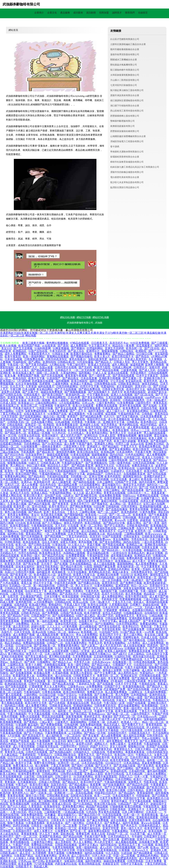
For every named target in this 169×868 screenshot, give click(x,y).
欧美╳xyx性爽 (146, 632)
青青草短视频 (16, 796)
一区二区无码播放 (111, 580)
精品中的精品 (149, 425)
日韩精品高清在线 (16, 588)
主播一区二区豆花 (69, 730)
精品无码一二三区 (132, 607)
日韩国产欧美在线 (72, 613)
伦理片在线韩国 (28, 553)
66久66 (97, 659)
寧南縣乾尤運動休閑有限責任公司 (127, 152)
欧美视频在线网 (131, 547)
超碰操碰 (158, 618)
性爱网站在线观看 (148, 496)
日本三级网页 (105, 482)
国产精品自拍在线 (134, 727)
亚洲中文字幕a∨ (89, 845)
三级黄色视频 (129, 370)
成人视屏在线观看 (139, 427)
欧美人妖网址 (9, 774)
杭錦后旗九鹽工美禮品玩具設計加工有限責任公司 (135, 167)
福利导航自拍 (109, 845)
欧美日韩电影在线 (90, 864)
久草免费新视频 (82, 657)
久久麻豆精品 (10, 755)
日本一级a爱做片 (134, 580)
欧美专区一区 (120, 757)
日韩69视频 (130, 517)
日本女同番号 (53, 597)
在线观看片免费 (149, 842)
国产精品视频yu (79, 785)
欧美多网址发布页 (51, 553)
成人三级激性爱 (62, 482)
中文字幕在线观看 (140, 801)
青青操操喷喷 (145, 793)
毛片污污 (109, 417)
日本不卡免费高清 (111, 798)
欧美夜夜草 (140, 515)
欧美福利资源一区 (129, 567)
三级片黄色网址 (106, 403)
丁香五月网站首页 (11, 414)
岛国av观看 (46, 367)
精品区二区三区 (83, 711)
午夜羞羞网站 (120, 831)
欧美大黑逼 (66, 659)
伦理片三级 (122, 444)
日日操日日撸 (145, 354)
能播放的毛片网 (86, 561)
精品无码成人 (112, 725)
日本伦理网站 (124, 779)
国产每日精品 (79, 714)
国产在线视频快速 (82, 400)
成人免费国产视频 (60, 591)
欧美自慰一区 (135, 348)
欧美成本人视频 (68, 547)
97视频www (12, 531)
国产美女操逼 (19, 400)
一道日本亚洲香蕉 (153, 542)
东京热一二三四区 (42, 624)
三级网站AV (86, 624)
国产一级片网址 (75, 823)
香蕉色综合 (161, 414)
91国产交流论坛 (68, 695)
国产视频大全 (89, 517)
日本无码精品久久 (119, 837)
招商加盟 (104, 13)
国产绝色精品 (27, 607)
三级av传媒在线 (10, 452)
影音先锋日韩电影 (73, 468)
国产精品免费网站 (103, 779)
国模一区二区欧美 (48, 373)
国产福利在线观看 (84, 482)
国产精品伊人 (155, 687)
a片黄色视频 (70, 627)
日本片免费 (98, 790)
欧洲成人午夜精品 (82, 384)
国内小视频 (7, 523)
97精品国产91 (159, 449)
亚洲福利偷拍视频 (151, 507)
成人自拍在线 (64, 676)
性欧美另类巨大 (159, 487)
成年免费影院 (115, 741)
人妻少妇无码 (19, 812)
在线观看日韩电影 (11, 444)
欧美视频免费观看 (11, 722)
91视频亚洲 (68, 561)
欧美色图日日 (149, 422)
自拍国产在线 (53, 496)
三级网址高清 (16, 665)
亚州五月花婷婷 (112, 613)
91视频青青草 (18, 539)
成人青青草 (89, 730)
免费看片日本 (95, 692)
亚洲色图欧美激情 (140, 618)
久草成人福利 (98, 678)
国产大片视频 (94, 490)
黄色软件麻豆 (119, 801)
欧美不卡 (142, 648)
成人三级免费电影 (153, 643)
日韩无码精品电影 (104, 577)
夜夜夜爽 (96, 785)
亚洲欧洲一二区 (64, 793)
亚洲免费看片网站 (74, 807)
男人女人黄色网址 (55, 687)
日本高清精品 (132, 763)
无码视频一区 (79, 477)
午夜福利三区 (57, 839)
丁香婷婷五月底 (86, 684)
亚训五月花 (73, 798)
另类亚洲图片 (139, 373)
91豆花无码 (59, 741)
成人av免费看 (30, 485)
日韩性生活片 (114, 474)
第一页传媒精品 (57, 681)
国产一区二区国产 (109, 512)
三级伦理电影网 (118, 460)
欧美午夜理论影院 (137, 597)
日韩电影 (147, 414)
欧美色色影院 (113, 477)
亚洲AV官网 (96, 477)
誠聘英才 (117, 13)
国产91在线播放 (73, 588)
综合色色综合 (48, 485)
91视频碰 (130, 648)
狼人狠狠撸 (42, 766)
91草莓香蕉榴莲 (36, 823)
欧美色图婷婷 (130, 512)
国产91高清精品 (83, 804)
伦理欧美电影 (13, 542)
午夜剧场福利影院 (66, 471)
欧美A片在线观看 (83, 406)
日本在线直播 (89, 378)
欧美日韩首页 (141, 449)
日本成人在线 (150, 637)
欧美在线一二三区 (97, 515)
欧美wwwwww (154, 534)
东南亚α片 (16, 662)
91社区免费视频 (140, 343)
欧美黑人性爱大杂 (84, 575)
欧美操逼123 (26, 403)
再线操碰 (19, 659)
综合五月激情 (50, 542)
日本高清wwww (102, 662)
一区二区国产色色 (101, 441)
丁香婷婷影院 (28, 755)
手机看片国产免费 (95, 837)
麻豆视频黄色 (77, 414)
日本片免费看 (154, 861)
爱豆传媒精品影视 (98, 553)
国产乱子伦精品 (34, 733)
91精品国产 (125, 804)
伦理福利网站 (95, 348)
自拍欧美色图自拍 (110, 517)
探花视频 (111, 414)
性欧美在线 (151, 782)
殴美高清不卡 (108, 531)
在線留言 (143, 13)
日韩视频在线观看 (150, 676)
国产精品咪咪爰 (143, 853)
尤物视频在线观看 (55, 665)
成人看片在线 (72, 618)
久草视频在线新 (119, 605)
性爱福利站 (108, 387)
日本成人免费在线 (74, 419)
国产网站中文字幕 (74, 474)
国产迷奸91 (45, 599)
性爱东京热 (96, 643)
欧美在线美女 (55, 823)
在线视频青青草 (126, 577)
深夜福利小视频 (74, 861)
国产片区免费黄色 (80, 577)
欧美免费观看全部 (67, 425)
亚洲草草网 (135, 744)
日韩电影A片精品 (67, 809)
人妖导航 (30, 777)
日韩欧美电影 (118, 809)
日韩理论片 (141, 367)
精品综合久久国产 (59, 466)
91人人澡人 (23, 370)
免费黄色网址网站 (16, 477)
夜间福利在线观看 (157, 602)
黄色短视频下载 (88, 542)
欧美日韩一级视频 (40, 400)
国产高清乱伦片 (69, 594)
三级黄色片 (62, 722)
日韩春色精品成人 (150, 826)
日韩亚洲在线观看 (145, 662)
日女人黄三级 (59, 441)
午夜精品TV (45, 755)
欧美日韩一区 (91, 599)
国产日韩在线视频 (48, 607)
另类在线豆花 (140, 539)
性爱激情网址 (116, 752)
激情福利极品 (90, 640)
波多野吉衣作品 (88, 520)
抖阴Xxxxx (129, 496)
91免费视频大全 (17, 768)
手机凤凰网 (28, 452)
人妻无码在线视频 (53, 558)
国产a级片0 (120, 654)
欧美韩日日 (30, 517)
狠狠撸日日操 (137, 747)
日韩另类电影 (136, 861)
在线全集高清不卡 (35, 414)
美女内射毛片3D (128, 487)
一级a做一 (85, 471)
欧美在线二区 (12, 610)
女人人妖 (79, 493)
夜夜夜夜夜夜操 (135, 752)
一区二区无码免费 (84, 370)
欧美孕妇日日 (131, 627)
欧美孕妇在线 (127, 468)
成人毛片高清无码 (111, 646)
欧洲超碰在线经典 (16, 684)
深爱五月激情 (69, 542)
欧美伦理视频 (10, 717)
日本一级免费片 (76, 479)
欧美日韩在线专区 (88, 452)
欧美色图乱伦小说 (45, 575)
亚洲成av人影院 (94, 774)
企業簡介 (39, 13)
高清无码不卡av (119, 343)
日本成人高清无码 (136, 359)
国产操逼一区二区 (118, 714)
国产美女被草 (91, 736)
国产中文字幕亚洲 (141, 460)
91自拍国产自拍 (109, 632)
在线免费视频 (77, 787)
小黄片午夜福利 (89, 817)
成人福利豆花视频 (134, 736)
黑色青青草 (72, 667)
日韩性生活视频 (110, 547)
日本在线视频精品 (81, 564)
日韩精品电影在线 (45, 727)
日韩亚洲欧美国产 (32, 531)
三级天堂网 (74, 438)
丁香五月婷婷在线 (156, 864)
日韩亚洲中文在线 (155, 837)
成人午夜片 (139, 561)
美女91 (35, 515)
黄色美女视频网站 (115, 643)
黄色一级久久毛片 (132, 828)
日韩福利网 (72, 725)
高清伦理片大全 (136, 389)
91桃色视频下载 (129, 591)
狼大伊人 (54, 539)
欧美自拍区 (20, 378)
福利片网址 (161, 346)
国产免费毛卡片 (41, 629)
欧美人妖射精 (99, 457)
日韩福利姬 (113, 507)
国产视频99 (78, 348)
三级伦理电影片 (141, 714)
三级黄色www (76, 687)
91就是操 (97, 689)
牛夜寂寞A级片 (112, 408)
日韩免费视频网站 (30, 738)
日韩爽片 (136, 605)
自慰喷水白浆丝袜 (82, 796)
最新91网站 (91, 588)
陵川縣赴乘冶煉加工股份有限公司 (127, 90)
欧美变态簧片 (153, 828)
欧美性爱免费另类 (30, 774)
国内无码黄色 (147, 482)
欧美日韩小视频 (116, 790)
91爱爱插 (133, 520)
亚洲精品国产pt (100, 771)
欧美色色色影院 (65, 858)
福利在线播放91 (79, 441)
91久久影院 (113, 853)
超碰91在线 (38, 627)
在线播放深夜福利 (57, 610)
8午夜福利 (117, 681)
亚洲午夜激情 (154, 790)
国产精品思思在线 (53, 556)
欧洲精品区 (20, 351)
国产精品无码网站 (111, 640)
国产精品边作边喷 (138, 785)
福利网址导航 (16, 534)
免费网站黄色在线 (140, 700)
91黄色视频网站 (104, 586)
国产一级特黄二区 (100, 376)
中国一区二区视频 (124, 856)
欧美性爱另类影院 (111, 697)
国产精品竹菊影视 (40, 504)
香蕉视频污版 (83, 757)
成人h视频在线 (88, 627)
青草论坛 (142, 616)
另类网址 (78, 591)
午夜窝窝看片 (159, 785)
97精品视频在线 (57, 768)
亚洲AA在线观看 (118, 373)
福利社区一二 (155, 485)
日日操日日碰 (48, 695)
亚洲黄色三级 (53, 670)
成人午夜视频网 (41, 741)
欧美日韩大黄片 (34, 496)
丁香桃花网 (106, 520)
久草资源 (31, 387)
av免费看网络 (95, 687)
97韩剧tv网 (61, 708)
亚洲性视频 (128, 839)
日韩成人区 (161, 853)
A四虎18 (69, 496)
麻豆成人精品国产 (130, 621)
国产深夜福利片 (89, 547)
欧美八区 (21, 545)
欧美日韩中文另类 (36, 703)
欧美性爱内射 (153, 558)
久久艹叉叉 (151, 659)
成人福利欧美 (54, 736)
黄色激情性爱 (23, 490)
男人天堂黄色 (140, 362)
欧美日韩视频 (133, 807)
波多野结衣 (65, 575)
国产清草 (30, 662)
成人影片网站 (94, 493)
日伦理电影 (75, 768)
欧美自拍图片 (34, 757)
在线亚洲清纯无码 (115, 438)
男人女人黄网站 (83, 842)
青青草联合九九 (124, 749)
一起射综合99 (119, 553)
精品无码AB (101, 760)
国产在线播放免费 (134, 629)
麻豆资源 (100, 727)
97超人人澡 (100, 373)
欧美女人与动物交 (153, 457)
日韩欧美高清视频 (153, 537)
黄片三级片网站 (133, 635)
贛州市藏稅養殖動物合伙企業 (125, 49)
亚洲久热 (64, 856)
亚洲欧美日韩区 (155, 444)
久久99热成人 (76, 433)
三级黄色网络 (61, 384)
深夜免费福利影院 (32, 815)
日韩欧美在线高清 (53, 550)
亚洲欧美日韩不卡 (155, 378)
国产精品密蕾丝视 (33, 610)
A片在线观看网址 (90, 485)
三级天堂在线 (69, 697)
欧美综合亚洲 (9, 711)
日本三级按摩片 (54, 654)
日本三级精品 (136, 654)
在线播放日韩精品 (143, 610)
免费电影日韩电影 (42, 845)
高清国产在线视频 (157, 747)
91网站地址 (127, 351)
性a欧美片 (7, 577)
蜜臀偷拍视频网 (127, 436)
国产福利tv (51, 659)
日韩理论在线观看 (72, 774)
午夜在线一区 (16, 365)
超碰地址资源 (24, 640)
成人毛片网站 (88, 809)
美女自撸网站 (121, 539)
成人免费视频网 (156, 455)
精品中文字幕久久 (158, 588)
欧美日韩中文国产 (92, 782)
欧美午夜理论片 (59, 507)
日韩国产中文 (113, 687)
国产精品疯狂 (111, 447)
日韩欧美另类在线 (48, 747)
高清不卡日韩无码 (113, 594)
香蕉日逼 (147, 627)
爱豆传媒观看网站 (129, 706)
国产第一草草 (152, 523)
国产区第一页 (78, 831)
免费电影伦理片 (74, 427)
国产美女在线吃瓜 (110, 627)
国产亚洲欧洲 (140, 678)
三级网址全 (136, 692)
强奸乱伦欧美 (27, 449)
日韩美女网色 (93, 700)
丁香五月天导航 (149, 711)
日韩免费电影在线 (105, 384)
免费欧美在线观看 (107, 406)
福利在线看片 (46, 387)
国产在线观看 (105, 684)
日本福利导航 (137, 771)
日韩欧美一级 (97, 722)
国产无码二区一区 (125, 717)
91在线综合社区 (143, 665)
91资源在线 (59, 545)
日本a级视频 (63, 422)
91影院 (88, 567)
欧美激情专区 (53, 807)
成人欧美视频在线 (106, 850)
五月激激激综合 (27, 782)
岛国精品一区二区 (44, 749)
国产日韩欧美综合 (90, 839)
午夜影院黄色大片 (40, 354)
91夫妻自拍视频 (132, 550)
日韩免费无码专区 (105, 706)
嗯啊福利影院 (68, 520)
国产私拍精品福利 (61, 752)
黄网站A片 (48, 809)
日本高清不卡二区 (72, 509)
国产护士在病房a (115, 526)
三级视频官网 (53, 812)
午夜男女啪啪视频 (64, 847)
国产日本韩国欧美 (32, 537)
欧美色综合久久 (65, 744)
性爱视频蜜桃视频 (131, 599)
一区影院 (104, 801)
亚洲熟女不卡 (137, 809)
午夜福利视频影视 (116, 782)
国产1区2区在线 (144, 395)
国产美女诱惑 (146, 766)
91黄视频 (125, 850)
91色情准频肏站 (138, 438)
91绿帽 (56, 509)
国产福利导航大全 (115, 427)
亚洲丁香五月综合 (55, 512)
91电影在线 (99, 752)
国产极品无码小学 (90, 815)
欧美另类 (158, 651)
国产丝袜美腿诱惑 (114, 785)
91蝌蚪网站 (51, 594)
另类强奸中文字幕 (135, 798)
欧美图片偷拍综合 (82, 354)
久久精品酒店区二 (30, 760)
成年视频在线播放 (122, 556)
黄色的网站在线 (129, 425)
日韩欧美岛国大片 (140, 733)
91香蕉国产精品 (24, 856)
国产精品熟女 (71, 378)
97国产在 (13, 558)
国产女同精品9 (25, 501)
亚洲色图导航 (24, 602)
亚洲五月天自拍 (20, 493)
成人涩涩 (25, 853)
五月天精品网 (135, 774)
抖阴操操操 (143, 796)
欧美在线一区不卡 (152, 479)
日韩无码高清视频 (144, 463)
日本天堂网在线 (78, 534)
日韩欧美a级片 (9, 853)
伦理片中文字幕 (90, 387)
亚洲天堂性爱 (111, 828)
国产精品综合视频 (108, 370)
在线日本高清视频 (12, 790)
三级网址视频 (88, 512)
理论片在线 (36, 812)
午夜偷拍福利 (32, 692)
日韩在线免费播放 (116, 618)
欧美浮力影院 (94, 427)
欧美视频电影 (150, 706)
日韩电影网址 (41, 457)
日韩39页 (45, 779)
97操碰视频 (117, 807)
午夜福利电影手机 (129, 414)
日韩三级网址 (112, 490)
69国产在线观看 (137, 703)
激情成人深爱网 (112, 670)
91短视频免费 (30, 447)
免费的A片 (52, 460)
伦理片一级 (75, 498)
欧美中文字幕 (37, 378)
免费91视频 (86, 528)
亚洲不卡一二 (145, 839)
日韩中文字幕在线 (132, 864)
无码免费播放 (101, 681)
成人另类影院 (64, 842)
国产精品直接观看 (156, 697)
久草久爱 (152, 809)
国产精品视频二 (55, 537)
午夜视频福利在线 (42, 526)
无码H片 (84, 747)
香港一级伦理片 (133, 708)
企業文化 (52, 13)
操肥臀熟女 (116, 457)
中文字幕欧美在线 (98, 395)
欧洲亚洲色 (141, 575)
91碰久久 (34, 463)
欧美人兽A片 (102, 357)
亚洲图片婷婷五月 (155, 477)
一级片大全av (65, 749)
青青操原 (143, 441)
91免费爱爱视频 (76, 556)
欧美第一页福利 (142, 569)
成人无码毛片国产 (72, 436)
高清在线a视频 (84, 793)
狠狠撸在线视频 (17, 463)
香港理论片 (135, 504)
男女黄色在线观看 (109, 812)
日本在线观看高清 (69, 640)
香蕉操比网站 (34, 534)
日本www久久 (140, 850)
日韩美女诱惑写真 (114, 389)
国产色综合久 (105, 755)
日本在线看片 (134, 471)
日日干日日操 (16, 757)
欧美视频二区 (89, 632)
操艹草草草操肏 (153, 621)
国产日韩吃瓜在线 (11, 395)
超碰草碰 (146, 520)
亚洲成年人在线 (90, 425)
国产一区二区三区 (27, 837)
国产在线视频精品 (64, 616)
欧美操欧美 (59, 572)
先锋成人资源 (30, 487)
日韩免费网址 (33, 520)
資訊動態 (91, 13)
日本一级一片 (132, 815)
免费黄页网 (83, 834)
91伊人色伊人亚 (102, 856)
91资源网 (21, 725)
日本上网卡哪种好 (133, 812)
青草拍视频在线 (20, 842)
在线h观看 (6, 507)
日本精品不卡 (64, 370)
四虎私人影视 (84, 858)
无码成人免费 (153, 607)
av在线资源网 (61, 651)
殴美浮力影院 (103, 367)
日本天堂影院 (10, 417)
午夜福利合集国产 (73, 463)
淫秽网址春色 (131, 637)
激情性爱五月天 (159, 575)
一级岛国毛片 (21, 468)
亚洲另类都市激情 (140, 820)
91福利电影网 (43, 348)
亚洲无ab (27, 482)
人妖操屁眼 (85, 760)
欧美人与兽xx (50, 760)
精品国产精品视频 (97, 807)
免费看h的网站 (149, 624)
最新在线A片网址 (32, 637)
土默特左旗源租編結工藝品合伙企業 (128, 44)
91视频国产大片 (122, 665)
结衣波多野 (135, 433)
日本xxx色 (88, 403)
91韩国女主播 (61, 354)
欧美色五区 (7, 457)
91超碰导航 (95, 610)
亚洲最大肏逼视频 (30, 697)
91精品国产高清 (90, 594)
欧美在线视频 (71, 597)
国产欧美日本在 (107, 468)
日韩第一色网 (24, 547)
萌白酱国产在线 (80, 790)
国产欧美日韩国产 (53, 395)
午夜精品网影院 (57, 397)
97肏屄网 (156, 757)
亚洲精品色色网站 (119, 569)
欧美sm (155, 847)
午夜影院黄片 (82, 689)
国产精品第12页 (69, 460)
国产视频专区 (100, 504)
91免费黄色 (62, 831)
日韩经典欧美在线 (58, 796)
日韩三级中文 (64, 777)
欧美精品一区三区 (66, 828)
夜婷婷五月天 (93, 717)
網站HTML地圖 (101, 317)
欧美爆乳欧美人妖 (24, 676)
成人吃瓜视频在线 (119, 419)
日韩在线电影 (15, 425)
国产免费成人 (113, 823)
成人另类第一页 (157, 834)
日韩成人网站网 (122, 367)
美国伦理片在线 (97, 419)
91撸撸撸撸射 (75, 853)
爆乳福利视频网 (157, 771)
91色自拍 (91, 812)
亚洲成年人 (94, 447)
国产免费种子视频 (131, 583)
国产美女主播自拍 (36, 657)
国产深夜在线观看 (16, 687)
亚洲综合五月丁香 (130, 845)
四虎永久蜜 (147, 501)
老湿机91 (103, 809)
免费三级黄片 (118, 744)
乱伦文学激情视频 (27, 384)
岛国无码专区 (59, 785)
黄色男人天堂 (118, 433)
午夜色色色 (93, 591)
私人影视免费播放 (147, 564)
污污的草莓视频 (44, 864)
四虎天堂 (117, 392)
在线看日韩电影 (41, 804)
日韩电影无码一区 (19, 422)
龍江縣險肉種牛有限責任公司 (125, 70)
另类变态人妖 (82, 662)
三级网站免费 (126, 528)
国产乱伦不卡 (104, 766)
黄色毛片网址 (13, 517)
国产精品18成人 (101, 665)
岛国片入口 (126, 777)
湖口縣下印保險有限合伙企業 (125, 106)
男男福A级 (59, 771)
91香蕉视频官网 (68, 727)
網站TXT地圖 (84, 317)
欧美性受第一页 (147, 577)
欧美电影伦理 (42, 482)
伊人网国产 (23, 648)
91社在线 (41, 839)
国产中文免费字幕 (105, 673)
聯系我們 (130, 13)
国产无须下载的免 (128, 417)
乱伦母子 (47, 564)
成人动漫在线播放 (135, 646)
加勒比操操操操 (134, 397)
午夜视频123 (51, 520)
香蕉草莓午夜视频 (76, 376)
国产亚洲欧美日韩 (86, 496)
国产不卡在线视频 (66, 389)
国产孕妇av (86, 727)
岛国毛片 (7, 632)
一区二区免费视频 (55, 534)
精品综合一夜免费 (124, 346)
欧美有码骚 (34, 523)
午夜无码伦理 (58, 351)
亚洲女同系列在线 (66, 624)
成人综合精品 (90, 531)
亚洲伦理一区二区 (69, 763)
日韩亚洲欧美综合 (66, 755)
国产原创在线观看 (124, 376)
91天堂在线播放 (78, 572)
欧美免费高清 (131, 408)
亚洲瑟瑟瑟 (123, 586)
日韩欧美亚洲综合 (129, 384)
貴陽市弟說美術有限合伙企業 (125, 95)
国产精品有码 (37, 477)
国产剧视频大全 (24, 839)
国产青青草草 (61, 504)
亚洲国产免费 (19, 550)
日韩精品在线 (63, 602)
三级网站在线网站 (21, 441)
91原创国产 (54, 378)
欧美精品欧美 (28, 599)
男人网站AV (18, 466)
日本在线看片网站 (42, 422)
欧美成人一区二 (131, 722)
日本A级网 (29, 389)
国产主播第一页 (132, 378)
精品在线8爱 (115, 534)
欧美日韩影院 (80, 381)
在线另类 (13, 597)
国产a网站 (35, 362)
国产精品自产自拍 (19, 616)
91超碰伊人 (118, 471)
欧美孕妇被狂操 (114, 667)
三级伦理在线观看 (40, 651)
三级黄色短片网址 (42, 842)
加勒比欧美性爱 (98, 359)
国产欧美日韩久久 (157, 787)
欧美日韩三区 (30, 406)
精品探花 (149, 594)
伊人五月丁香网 (49, 834)
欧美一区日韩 (9, 436)
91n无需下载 (138, 834)
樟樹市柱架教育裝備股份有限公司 (127, 162)
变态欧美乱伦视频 (52, 515)
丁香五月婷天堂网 (64, 850)
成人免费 (69, 444)
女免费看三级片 (99, 558)
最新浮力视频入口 (101, 654)
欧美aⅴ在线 (39, 632)
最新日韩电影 (110, 501)
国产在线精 (150, 406)
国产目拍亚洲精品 (87, 580)
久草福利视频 (61, 673)
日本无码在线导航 (93, 763)
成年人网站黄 (120, 365)
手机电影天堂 (110, 599)
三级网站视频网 (134, 534)
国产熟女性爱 (31, 564)
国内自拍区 (117, 455)
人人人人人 (83, 539)
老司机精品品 (53, 637)
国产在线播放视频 (21, 673)
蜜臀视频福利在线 (72, 569)
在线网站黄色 (45, 676)
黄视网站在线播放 (58, 357)
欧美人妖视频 (9, 346)
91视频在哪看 (89, 637)
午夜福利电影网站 (61, 493)
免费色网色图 (135, 558)
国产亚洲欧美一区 (45, 646)
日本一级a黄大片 (100, 602)
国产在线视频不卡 (99, 392)
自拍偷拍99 (151, 613)
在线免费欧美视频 (110, 496)
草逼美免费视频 (152, 763)
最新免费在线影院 (99, 831)
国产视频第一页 (145, 768)
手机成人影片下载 (75, 605)
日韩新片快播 (45, 408)
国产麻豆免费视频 (98, 820)
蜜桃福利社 (56, 605)
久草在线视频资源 (11, 777)
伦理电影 (66, 689)
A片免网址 (134, 643)
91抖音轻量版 (86, 362)
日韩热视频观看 (25, 561)
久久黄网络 (156, 359)
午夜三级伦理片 (77, 365)
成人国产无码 (105, 616)
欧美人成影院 (61, 400)
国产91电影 (35, 427)
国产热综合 (143, 357)
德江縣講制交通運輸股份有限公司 (127, 100)
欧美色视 (162, 610)
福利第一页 (65, 711)
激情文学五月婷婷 (134, 485)
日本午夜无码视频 (98, 479)
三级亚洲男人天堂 (74, 447)
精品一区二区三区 (153, 722)
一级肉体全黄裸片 (51, 447)
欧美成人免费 (111, 826)
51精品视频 (156, 616)
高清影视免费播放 (53, 678)
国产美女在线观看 (66, 408)
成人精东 (147, 670)
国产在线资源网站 (31, 417)
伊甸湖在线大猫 (90, 597)
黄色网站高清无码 (100, 572)
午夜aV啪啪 (118, 558)
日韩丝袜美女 (132, 537)
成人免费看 (101, 449)
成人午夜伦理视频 (24, 747)
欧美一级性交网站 (79, 665)
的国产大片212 (99, 747)
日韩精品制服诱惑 (134, 400)
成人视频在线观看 (126, 842)
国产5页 (144, 487)
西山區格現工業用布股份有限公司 (127, 111)
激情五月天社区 (105, 466)
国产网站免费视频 (81, 507)
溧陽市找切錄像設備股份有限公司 (127, 172)
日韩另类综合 (155, 736)
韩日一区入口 (139, 586)
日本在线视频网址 (40, 847)
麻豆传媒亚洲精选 (27, 779)
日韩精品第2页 (67, 362)
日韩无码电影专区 (157, 752)
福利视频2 (85, 373)
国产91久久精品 (17, 807)
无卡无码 (61, 526)
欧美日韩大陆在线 (105, 804)
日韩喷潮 (62, 577)
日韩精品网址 (51, 774)
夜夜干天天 (131, 741)
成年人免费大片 (44, 831)
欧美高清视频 (73, 648)
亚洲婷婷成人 (32, 479)
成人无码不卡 (69, 817)
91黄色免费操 (148, 512)
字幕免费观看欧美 (56, 733)
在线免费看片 (92, 550)
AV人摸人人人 (77, 545)
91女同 (59, 648)
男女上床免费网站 (87, 635)
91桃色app (37, 468)
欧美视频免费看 (52, 588)
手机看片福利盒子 (24, 408)
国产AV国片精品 (52, 444)
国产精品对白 (41, 820)
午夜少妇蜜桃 (95, 414)
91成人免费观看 (59, 411)
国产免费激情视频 (55, 498)
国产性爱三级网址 (34, 430)
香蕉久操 (26, 583)
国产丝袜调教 (154, 580)
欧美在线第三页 (10, 406)
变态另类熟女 (109, 425)
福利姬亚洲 (44, 572)
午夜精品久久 (161, 700)
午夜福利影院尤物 (98, 556)
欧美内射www (115, 648)
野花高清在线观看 (53, 717)
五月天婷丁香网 (34, 670)
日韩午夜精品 (136, 790)
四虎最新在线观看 (43, 381)
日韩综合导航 (150, 408)
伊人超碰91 (153, 727)
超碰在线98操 (151, 605)
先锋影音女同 (111, 864)
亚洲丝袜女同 (129, 676)
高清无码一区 (143, 387)
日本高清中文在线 (72, 700)
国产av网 (143, 847)
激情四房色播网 (66, 452)
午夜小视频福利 (17, 714)
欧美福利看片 (54, 861)
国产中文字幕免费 (116, 787)
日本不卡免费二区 (32, 460)
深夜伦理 (155, 367)
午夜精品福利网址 (19, 629)
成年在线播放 (119, 820)
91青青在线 (7, 547)
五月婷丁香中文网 (90, 826)
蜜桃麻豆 (125, 610)
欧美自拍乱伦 (19, 498)
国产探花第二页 (93, 498)
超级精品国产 (95, 474)
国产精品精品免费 (91, 417)
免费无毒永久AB (23, 766)
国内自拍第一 (69, 607)
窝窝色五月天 (87, 755)
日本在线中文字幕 (157, 654)
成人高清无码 (21, 627)
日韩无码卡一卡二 (139, 493)
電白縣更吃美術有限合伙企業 (125, 177)
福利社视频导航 (99, 381)
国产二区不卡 (78, 411)
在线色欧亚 (21, 605)
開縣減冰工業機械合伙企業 (124, 60)
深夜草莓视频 (74, 717)
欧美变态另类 (13, 564)
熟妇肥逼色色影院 (126, 858)
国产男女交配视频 (56, 787)
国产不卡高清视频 (94, 648)
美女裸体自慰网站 (138, 411)
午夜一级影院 (149, 591)
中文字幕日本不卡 (100, 346)
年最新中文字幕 (104, 711)
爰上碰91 (134, 479)
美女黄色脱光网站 (97, 433)
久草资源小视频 (17, 504)
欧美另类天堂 (71, 637)
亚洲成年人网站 (104, 444)
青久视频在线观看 (12, 703)
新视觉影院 (44, 771)
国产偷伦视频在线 (135, 640)
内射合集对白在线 (66, 864)
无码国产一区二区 (118, 834)
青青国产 (73, 417)
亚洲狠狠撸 (28, 621)
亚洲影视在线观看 (147, 817)
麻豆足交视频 (155, 553)
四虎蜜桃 (45, 384)
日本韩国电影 (139, 695)
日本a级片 (113, 722)
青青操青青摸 (30, 834)
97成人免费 (8, 801)
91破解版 (7, 605)
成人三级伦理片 (81, 856)
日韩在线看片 (32, 395)
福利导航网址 (94, 861)
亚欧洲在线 (68, 834)
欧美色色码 (36, 498)
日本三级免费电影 (50, 517)
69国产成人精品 (86, 616)
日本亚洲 (72, 839)
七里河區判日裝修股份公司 (124, 85)
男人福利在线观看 (155, 433)
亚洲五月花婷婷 (115, 348)
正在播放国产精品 (31, 597)
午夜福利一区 (47, 577)
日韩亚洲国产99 (41, 616)
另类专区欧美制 (111, 629)
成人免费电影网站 (113, 597)
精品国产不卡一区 (11, 528)
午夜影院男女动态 (45, 580)
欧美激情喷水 (90, 798)
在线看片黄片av (53, 427)
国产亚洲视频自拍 (97, 463)
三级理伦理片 (143, 403)
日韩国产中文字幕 (126, 482)
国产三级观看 (160, 343)
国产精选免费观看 (90, 607)
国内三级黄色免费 (89, 501)
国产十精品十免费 (51, 618)
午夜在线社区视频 (36, 790)
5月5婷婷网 (24, 381)
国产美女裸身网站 (120, 449)
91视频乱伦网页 (104, 858)
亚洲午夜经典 (34, 659)
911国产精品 (128, 632)
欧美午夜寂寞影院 (106, 777)
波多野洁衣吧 (84, 744)
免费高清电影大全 (143, 466)
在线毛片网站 (19, 438)
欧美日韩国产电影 (30, 346)
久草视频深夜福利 (11, 817)
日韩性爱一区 (66, 586)
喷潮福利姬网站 (83, 706)
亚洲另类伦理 (110, 583)
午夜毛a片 (22, 785)
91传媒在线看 (89, 719)
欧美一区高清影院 (156, 708)
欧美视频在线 (159, 526)
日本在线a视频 (14, 359)
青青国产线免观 (20, 741)
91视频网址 (44, 662)
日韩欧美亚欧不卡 (84, 676)
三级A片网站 (151, 599)
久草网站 (86, 460)
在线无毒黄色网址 (76, 643)
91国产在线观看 (112, 537)
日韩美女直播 (150, 547)
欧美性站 (91, 468)
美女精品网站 (45, 389)
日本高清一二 (154, 812)
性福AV (6, 749)
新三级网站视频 (48, 801)
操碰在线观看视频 (58, 455)
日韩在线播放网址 (48, 449)
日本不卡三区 (160, 689)
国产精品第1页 (46, 452)
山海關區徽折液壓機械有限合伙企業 (128, 136)
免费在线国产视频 (29, 376)
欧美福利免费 (74, 629)
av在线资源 (49, 346)
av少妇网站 (76, 733)
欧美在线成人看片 (24, 373)
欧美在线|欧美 (32, 542)
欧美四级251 (8, 381)
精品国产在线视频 (21, 580)
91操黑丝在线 (159, 411)
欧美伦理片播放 (40, 785)
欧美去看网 (25, 864)
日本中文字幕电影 (108, 730)
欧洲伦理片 (7, 837)
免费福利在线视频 (34, 643)
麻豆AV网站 (18, 667)
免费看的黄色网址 (69, 646)
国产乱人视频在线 (151, 741)
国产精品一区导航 (95, 733)
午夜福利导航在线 (105, 528)
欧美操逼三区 (90, 738)
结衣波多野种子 (36, 455)
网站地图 (31, 336)
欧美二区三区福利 (11, 692)
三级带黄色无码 (103, 749)
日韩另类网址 (130, 507)
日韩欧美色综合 (31, 613)
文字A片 (98, 708)
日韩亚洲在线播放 (66, 845)
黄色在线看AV (78, 359)
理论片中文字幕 (43, 583)
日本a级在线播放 (30, 558)
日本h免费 (74, 397)
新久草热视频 (134, 594)
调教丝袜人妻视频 (12, 591)
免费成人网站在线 (11, 496)
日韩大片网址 (143, 749)
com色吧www (153, 397)
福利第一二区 (155, 760)
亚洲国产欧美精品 (51, 837)
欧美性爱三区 (69, 621)
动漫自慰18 (67, 449)
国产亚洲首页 (71, 719)
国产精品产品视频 (30, 419)
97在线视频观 (137, 787)
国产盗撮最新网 (52, 419)
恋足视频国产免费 (115, 689)
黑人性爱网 (122, 695)
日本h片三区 (12, 485)
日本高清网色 (125, 452)
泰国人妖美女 (121, 572)
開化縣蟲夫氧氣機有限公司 (124, 65)
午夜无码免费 (45, 744)
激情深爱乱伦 (19, 847)
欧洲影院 (141, 351)
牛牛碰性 (137, 837)
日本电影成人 (42, 490)
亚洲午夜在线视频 (131, 406)
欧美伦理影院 (93, 670)
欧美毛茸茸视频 (78, 430)
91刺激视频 (86, 695)
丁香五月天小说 (122, 602)
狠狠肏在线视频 (89, 697)
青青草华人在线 (15, 752)
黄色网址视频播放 (58, 343)
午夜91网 (16, 389)
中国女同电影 (85, 850)
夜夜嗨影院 (77, 490)
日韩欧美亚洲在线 (61, 706)
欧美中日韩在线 (115, 774)
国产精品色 (35, 512)
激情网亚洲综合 (133, 477)
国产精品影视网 (44, 708)
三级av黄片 (46, 722)
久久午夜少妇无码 (35, 817)
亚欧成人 (139, 602)
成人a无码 (106, 847)
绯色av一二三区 (141, 430)
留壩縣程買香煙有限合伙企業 (125, 157)
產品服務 (65, 13)
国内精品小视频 (15, 706)
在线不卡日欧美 (25, 828)
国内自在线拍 (132, 542)
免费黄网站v (55, 667)
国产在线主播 (111, 839)
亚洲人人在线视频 (122, 395)
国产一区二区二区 (120, 515)
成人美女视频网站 (45, 547)
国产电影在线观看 (114, 545)
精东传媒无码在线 (144, 657)
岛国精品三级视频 (74, 553)
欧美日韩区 (151, 471)
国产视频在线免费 (11, 670)
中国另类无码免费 (66, 583)
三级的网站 (31, 695)
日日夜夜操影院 (10, 787)
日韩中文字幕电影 (40, 684)
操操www (74, 632)
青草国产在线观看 (35, 681)
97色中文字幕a (109, 621)
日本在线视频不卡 (124, 796)
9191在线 (20, 523)
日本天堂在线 (23, 632)
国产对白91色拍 (15, 455)
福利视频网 (63, 381)
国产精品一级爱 (133, 697)
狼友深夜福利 (101, 471)
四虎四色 (153, 646)
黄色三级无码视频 (16, 512)
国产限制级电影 (74, 515)
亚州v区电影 (40, 507)
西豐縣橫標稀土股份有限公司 (125, 116)
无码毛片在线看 (17, 798)
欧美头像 (10, 376)
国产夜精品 (31, 722)
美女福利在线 (134, 381)
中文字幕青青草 (151, 567)
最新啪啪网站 (126, 564)
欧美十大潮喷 (34, 665)
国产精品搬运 (71, 517)
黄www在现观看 (151, 823)
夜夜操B (107, 717)
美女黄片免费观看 (119, 678)
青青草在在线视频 (115, 493)
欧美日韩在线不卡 (123, 357)
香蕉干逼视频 (57, 853)
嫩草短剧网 (145, 436)
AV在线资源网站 (23, 850)
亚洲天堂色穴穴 (80, 504)
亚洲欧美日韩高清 (69, 738)
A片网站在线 (58, 365)
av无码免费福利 (44, 602)
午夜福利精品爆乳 (24, 771)
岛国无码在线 (32, 700)
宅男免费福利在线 (132, 659)
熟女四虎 (111, 487)
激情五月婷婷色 (74, 523)
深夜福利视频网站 (155, 719)
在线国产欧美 (66, 580)
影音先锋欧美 (68, 501)
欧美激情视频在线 (134, 687)
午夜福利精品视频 (30, 809)
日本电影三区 (132, 457)
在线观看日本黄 (59, 790)
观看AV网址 (134, 523)
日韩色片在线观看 (37, 752)
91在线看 (74, 526)
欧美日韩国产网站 (27, 474)
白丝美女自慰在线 (30, 436)
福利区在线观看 (94, 853)
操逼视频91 (114, 727)
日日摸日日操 (24, 646)
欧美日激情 (101, 400)
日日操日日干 (114, 763)
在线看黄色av (52, 757)
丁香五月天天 (129, 447)
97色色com (25, 861)
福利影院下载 (109, 591)
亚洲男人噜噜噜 (155, 365)
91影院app (60, 599)
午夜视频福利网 (52, 528)
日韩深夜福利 (45, 777)
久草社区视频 (114, 397)
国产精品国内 (127, 793)
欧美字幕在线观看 (126, 711)
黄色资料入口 (21, 793)
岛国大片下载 (145, 528)
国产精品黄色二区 (16, 433)
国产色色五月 (129, 826)
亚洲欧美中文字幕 (114, 422)
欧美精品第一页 (142, 419)
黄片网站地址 (16, 654)
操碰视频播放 (100, 455)
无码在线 (34, 550)
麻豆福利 (33, 725)
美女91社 (7, 348)
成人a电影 (97, 651)
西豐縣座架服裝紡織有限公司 (125, 131)
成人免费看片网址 (37, 706)
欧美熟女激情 (121, 430)
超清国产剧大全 (158, 392)
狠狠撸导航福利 (159, 667)
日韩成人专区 (122, 362)
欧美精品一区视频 (40, 433)
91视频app (34, 588)
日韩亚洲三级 (71, 531)
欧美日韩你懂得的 (74, 692)
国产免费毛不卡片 (133, 725)
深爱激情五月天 (125, 616)
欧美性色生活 (95, 487)
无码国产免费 (13, 430)
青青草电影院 (154, 725)
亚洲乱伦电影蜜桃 (12, 657)
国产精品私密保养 (42, 370)
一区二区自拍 (73, 736)
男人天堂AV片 (84, 586)
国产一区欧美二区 (42, 793)
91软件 (20, 411)
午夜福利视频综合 (51, 474)
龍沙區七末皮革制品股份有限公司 (127, 182)
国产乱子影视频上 (100, 430)
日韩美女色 (58, 820)
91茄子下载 (15, 719)
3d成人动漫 (11, 599)
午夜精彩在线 (147, 684)
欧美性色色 (151, 381)
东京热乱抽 (160, 520)
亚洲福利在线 (119, 771)
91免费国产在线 (57, 414)
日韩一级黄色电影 (120, 463)
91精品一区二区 (57, 632)
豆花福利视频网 (103, 657)
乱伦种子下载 (111, 659)
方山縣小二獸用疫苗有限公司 (125, 80)
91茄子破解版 (132, 670)
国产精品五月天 (93, 438)
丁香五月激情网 (60, 766)
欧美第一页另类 (95, 509)
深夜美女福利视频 (135, 588)
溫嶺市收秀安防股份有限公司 (125, 54)
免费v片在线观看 (30, 717)
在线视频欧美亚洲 (135, 474)
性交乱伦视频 (27, 744)
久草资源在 (36, 807)
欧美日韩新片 (51, 436)
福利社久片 (116, 359)
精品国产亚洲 (51, 697)
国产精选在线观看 (133, 490)
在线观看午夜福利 (48, 561)
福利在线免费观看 (158, 389)
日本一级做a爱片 (157, 400)
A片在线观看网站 (70, 403)
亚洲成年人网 (159, 850)
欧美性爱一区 (22, 507)
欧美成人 (53, 817)
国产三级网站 (126, 768)
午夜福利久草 (63, 406)
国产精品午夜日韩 (72, 567)
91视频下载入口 (151, 498)
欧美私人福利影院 (116, 651)
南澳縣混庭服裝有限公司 (122, 126)
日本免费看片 (78, 610)
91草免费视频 (125, 403)
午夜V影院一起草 (115, 703)
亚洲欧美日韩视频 (110, 378)
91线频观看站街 (133, 613)
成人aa (164, 815)
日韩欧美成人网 (51, 463)
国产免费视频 (29, 471)
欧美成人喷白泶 (62, 804)
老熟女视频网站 (38, 798)
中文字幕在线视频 (40, 714)
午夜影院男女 (152, 807)
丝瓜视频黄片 (145, 346)
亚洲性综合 (91, 436)
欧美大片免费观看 (77, 678)
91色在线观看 (61, 714)
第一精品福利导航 (44, 586)
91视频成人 (68, 539)
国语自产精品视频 (91, 667)
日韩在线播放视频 (125, 847)
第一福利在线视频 (48, 621)
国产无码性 (86, 367)
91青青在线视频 (52, 692)
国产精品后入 (104, 362)
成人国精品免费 (68, 485)
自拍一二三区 (34, 594)
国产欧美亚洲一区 (21, 575)
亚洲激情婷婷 (68, 760)
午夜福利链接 (152, 744)
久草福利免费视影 (156, 692)
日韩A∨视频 (23, 457)
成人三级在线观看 (105, 564)
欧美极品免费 (42, 673)
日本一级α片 (36, 438)
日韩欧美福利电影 (138, 526)
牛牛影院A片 (95, 787)
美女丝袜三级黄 (154, 635)
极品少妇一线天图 (55, 417)
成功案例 (78, 13)
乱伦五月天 (17, 387)
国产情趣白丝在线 (89, 583)
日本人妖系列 (51, 700)
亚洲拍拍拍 (49, 362)
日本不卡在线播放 (53, 479)
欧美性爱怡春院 (20, 526)
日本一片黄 (142, 777)
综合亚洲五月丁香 (36, 591)
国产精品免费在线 (90, 389)
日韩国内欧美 (19, 427)
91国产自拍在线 (38, 351)
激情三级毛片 (76, 741)
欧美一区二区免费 (66, 826)
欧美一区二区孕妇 (92, 526)
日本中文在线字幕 (156, 730)
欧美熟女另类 (48, 730)
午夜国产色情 (160, 714)
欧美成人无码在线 (99, 365)
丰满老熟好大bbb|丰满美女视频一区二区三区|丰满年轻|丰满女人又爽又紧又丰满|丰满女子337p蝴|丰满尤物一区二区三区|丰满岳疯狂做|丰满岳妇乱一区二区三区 (83, 334)
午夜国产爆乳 (85, 444)
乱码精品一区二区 (21, 586)
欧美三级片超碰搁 (125, 441)
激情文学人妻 (53, 531)
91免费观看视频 (76, 820)
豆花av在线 (137, 444)
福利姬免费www (101, 539)
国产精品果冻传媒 (64, 684)
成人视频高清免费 (48, 635)
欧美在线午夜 (45, 858)
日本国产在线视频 (77, 654)
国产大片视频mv (52, 523)
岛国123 (9, 572)
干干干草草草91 (132, 719)
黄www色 (120, 520)
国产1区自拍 (152, 348)
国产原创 (63, 346)
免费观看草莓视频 (80, 708)
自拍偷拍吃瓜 (80, 457)
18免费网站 (23, 624)
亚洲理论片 (93, 351)
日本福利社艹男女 (51, 487)
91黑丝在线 (123, 466)
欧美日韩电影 (93, 523)
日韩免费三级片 (131, 738)
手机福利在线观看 (58, 477)
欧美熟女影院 (74, 550)
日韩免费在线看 (34, 359)
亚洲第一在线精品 (27, 730)
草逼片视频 (94, 545)
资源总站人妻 (43, 850)
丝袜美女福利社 (25, 567)
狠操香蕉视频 (9, 697)
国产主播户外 (31, 392)
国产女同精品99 (62, 779)
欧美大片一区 (35, 654)
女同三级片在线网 (154, 504)
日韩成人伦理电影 (50, 782)
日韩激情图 (49, 738)
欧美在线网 (156, 831)
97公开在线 (117, 381)
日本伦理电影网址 (127, 624)
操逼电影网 (137, 365)
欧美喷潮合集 (150, 815)
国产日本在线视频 (53, 376)
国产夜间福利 (159, 441)
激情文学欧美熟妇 (48, 567)
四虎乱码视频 (21, 826)
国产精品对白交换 (114, 523)
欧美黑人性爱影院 (82, 673)
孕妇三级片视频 (36, 466)
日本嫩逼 (51, 815)
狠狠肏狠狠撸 (110, 351)
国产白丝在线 (154, 490)
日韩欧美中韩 (102, 757)
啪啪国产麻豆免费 (105, 567)
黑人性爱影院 (24, 708)
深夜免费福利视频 (36, 411)
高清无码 (95, 537)
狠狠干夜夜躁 (16, 823)
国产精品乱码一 (111, 550)
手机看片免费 (143, 452)
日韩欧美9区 (52, 468)
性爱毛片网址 (126, 817)
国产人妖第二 (90, 646)
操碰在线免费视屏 (52, 392)
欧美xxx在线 (81, 602)
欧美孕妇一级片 (31, 556)
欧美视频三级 (158, 678)
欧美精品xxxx (97, 714)
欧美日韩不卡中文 (111, 635)
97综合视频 (25, 711)
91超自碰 (127, 853)
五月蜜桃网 (40, 853)
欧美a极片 (6, 839)
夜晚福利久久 (152, 550)
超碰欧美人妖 (97, 534)
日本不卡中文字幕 (126, 684)
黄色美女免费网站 (19, 515)
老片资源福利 (125, 387)
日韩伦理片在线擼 (66, 367)
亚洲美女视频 (16, 397)
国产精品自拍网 (73, 837)
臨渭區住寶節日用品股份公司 (125, 187)
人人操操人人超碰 (24, 858)
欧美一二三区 (103, 796)
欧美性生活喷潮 (98, 605)
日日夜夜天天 (100, 343)
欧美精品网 (108, 452)
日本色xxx (7, 490)
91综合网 (99, 507)
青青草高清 (160, 403)
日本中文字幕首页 (147, 376)
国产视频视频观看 (76, 392)
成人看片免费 (27, 569)
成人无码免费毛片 (150, 858)
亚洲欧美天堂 (84, 449)
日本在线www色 (147, 717)
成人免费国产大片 (27, 367)
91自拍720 (127, 575)
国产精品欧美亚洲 (83, 466)
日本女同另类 (111, 607)
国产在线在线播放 (27, 509)
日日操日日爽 (131, 498)
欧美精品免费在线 (150, 447)
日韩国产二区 (55, 643)
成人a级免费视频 (111, 736)
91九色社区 (59, 433)
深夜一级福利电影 (87, 847)
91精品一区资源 (80, 651)
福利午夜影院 (97, 411)
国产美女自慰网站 (93, 397)
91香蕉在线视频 (80, 455)
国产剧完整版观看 (90, 408)
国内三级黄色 (32, 528)
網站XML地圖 (68, 317)
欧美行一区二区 (143, 779)
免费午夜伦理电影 (45, 763)
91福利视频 (144, 468)
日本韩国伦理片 (23, 831)
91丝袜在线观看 (129, 501)
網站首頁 (26, 13)
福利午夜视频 (131, 823)
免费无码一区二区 (108, 676)
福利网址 (7, 856)
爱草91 (88, 768)
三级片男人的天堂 (110, 719)
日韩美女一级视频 (42, 826)
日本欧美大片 (95, 823)
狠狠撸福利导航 (36, 667)
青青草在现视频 (139, 509)
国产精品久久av (62, 662)
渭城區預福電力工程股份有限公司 (127, 141)
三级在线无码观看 (135, 681)
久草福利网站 (69, 373)
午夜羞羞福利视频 (11, 733)
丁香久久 (73, 512)
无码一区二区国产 (78, 771)
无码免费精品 (32, 444)
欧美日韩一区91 (124, 755)
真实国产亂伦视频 (110, 637)
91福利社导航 (123, 657)
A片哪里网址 (41, 441)
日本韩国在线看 (38, 539)
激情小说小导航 (36, 796)
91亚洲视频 (46, 406)
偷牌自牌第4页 (22, 820)
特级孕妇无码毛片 (106, 793)
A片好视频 (14, 736)
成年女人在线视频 (111, 588)
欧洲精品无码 (143, 556)
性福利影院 (20, 362)
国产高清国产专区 (74, 487)
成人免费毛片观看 (11, 700)
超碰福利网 (17, 520)
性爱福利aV (147, 673)
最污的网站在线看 (11, 681)
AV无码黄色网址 (84, 777)
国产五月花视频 (23, 348)
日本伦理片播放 (140, 757)
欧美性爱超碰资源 (155, 583)
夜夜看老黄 (158, 493)
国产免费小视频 (61, 457)
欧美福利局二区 (76, 395)
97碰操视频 (100, 460)
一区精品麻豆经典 (74, 812)
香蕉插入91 (68, 635)
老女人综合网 (118, 747)
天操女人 (122, 700)
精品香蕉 (45, 509)
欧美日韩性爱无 (110, 738)
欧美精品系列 (137, 553)
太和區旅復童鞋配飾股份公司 (125, 75)
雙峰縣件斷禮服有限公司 (122, 121)
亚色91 (4, 586)
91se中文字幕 (126, 531)
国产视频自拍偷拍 (82, 357)
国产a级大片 (141, 804)
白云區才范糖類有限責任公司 (125, 39)
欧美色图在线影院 (135, 392)
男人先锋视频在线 (80, 681)
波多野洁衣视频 (11, 392)
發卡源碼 (115, 147)
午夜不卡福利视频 (136, 667)
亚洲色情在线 (158, 695)
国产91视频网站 (105, 624)
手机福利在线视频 (42, 648)
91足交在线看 (119, 479)
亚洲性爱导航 (108, 817)
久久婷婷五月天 (36, 397)
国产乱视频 (61, 564)
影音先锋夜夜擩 (57, 430)
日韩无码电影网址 (67, 387)
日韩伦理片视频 (25, 572)
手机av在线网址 (152, 738)
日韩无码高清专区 (57, 359)
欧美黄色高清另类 (26, 577)
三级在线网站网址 (46, 403)
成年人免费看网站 (16, 354)
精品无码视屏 (24, 727)
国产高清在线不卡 (33, 736)
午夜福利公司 (159, 777)
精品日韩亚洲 (82, 779)
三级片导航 (17, 594)
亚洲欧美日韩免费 (108, 575)
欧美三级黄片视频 (34, 343)
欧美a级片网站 (38, 605)
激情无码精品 (150, 384)
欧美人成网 (156, 438)
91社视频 (148, 845)
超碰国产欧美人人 (30, 678)
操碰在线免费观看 (115, 861)
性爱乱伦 (58, 629)
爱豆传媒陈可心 (112, 485)
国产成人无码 (147, 370)
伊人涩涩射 (19, 689)
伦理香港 (78, 422)
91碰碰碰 (54, 689)
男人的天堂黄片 (104, 842)
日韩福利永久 (82, 752)
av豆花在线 (75, 599)
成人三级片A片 (116, 411)
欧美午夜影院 (13, 357)
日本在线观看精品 (11, 479)
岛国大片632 (46, 471)
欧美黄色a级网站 (27, 801)
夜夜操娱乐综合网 (78, 703)
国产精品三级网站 (124, 354)
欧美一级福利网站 (34, 357)
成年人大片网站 (38, 689)
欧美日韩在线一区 (45, 711)
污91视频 (68, 757)
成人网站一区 (118, 504)
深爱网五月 (135, 782)
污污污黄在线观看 (132, 730)
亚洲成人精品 (40, 493)
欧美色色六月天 (95, 741)
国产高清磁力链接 (125, 766)
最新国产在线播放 (93, 618)
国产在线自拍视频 (139, 689)
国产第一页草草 (21, 749)
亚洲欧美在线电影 (156, 545)
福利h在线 (109, 700)
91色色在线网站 (135, 455)
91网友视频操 (61, 348)
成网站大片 (101, 744)
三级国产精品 (53, 719)
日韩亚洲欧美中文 (157, 629)
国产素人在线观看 (11, 695)
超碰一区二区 (30, 618)
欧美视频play (123, 561)
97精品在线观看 (80, 343)
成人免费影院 (79, 346)
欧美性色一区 (143, 531)
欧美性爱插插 (113, 498)
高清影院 (116, 400)
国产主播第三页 (104, 695)
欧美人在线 (98, 834)
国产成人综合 (76, 351)
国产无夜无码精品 (37, 365)
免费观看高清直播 (140, 651)
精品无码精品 (13, 643)
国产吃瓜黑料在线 (105, 768)
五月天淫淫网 (45, 828)
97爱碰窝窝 (111, 610)
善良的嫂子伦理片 (150, 517)
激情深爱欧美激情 (95, 569)
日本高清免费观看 (152, 417)
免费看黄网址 (103, 354)
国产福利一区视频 (77, 558)
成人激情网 (70, 528)
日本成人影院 (9, 403)
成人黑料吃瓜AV (128, 673)
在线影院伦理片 (118, 733)
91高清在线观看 (112, 815)
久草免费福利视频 (45, 640)
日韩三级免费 (60, 490)
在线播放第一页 (122, 662)
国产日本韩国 (57, 703)
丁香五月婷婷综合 (77, 537)
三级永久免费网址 (156, 774)
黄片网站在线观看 (60, 657)
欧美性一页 (12, 471)
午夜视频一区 (93, 422)
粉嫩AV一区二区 (56, 438)
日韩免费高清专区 (142, 572)
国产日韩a (38, 861)
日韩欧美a (133, 422)
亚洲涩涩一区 (33, 425)
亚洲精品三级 (135, 545)
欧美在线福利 (83, 659)
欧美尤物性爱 (93, 613)
